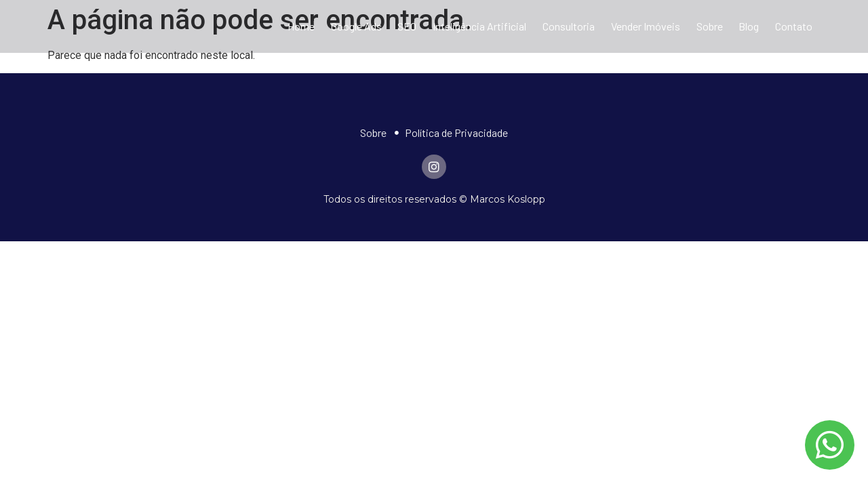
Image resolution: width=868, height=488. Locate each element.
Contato (794, 26)
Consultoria (569, 26)
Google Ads (356, 26)
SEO (407, 26)
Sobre (710, 26)
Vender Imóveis (646, 26)
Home (301, 26)
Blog (749, 26)
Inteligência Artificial (479, 26)
